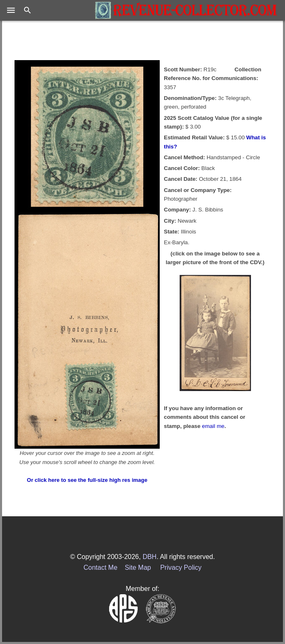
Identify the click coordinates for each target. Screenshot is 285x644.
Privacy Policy (181, 567)
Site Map (138, 567)
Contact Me (100, 567)
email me (213, 426)
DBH (150, 557)
